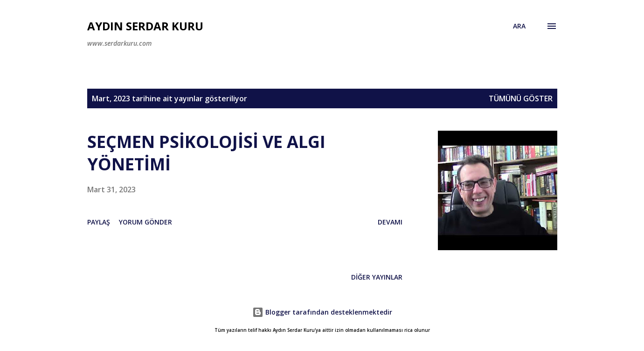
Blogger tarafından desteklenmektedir (322, 312)
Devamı (390, 222)
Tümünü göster (521, 98)
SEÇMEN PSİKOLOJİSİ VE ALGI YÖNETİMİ (206, 153)
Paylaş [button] (99, 222)
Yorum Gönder (145, 222)
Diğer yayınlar (377, 277)
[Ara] (519, 26)
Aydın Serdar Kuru (145, 26)
